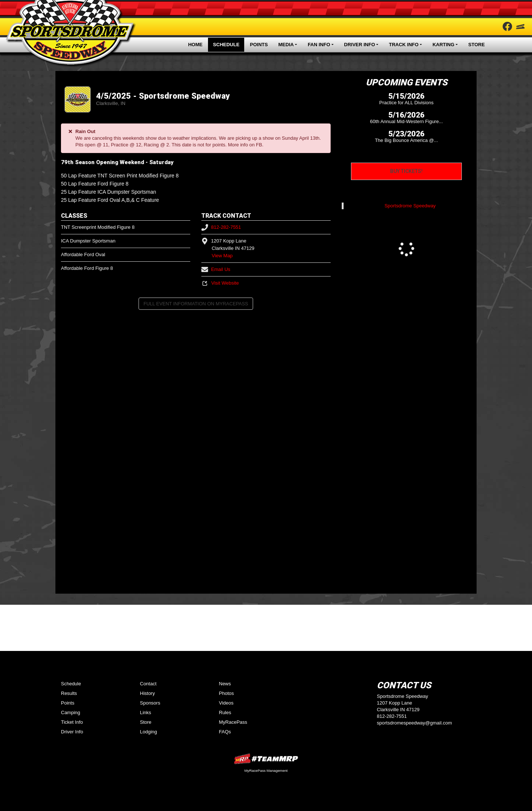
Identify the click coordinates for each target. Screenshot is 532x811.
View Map (222, 256)
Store (477, 45)
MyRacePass (233, 722)
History (147, 693)
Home (195, 45)
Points (259, 45)
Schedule (226, 45)
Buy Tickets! (406, 171)
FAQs (225, 732)
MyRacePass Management (266, 771)
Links (146, 712)
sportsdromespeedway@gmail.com (414, 723)
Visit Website (220, 283)
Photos (226, 693)
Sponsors (150, 703)
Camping (71, 712)
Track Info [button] (404, 45)
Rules (225, 712)
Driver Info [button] (359, 45)
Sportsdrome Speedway (410, 206)
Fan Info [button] (319, 45)
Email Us (216, 269)
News (225, 684)
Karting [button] (444, 45)
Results (69, 693)
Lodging (149, 732)
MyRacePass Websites (266, 759)
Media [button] (286, 45)
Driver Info (72, 732)
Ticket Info (72, 722)
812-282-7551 (221, 227)
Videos (226, 703)
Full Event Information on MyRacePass (196, 304)
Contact (148, 684)
